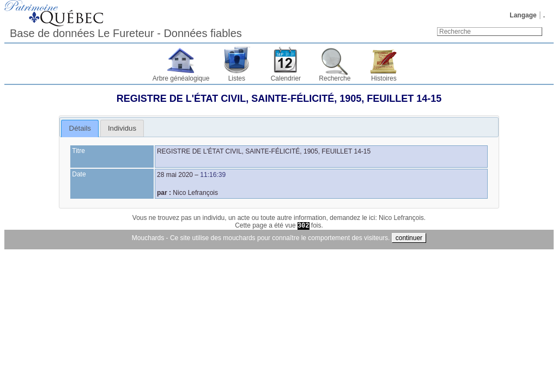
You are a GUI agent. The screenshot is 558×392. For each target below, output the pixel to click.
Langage (523, 15)
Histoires (384, 78)
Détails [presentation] (80, 128)
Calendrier (286, 78)
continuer (409, 238)
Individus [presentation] (122, 128)
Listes (237, 78)
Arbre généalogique (181, 78)
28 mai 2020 (175, 175)
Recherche (335, 78)
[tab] (80, 128)
